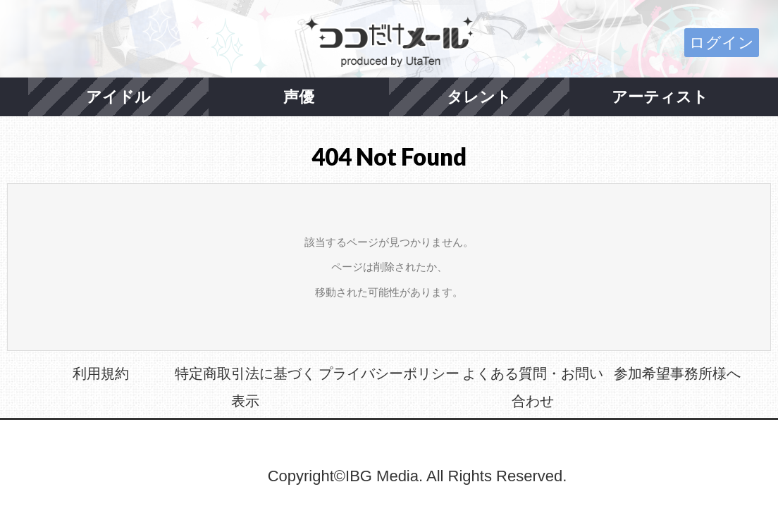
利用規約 (101, 373)
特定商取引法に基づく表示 (245, 388)
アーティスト (660, 97)
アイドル (118, 97)
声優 (299, 97)
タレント (479, 97)
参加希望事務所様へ (677, 373)
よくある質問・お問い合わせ (533, 388)
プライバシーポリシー (389, 373)
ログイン (722, 43)
